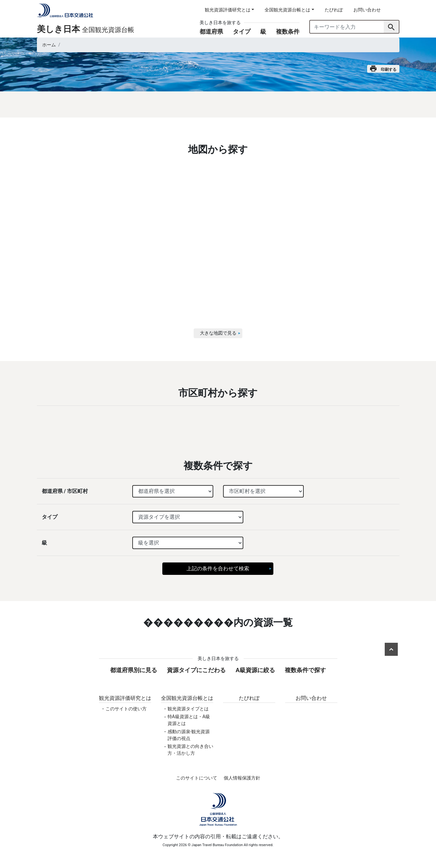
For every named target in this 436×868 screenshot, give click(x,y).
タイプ (242, 32)
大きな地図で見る (218, 333)
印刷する (383, 69)
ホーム (49, 45)
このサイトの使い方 (126, 709)
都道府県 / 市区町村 (65, 491)
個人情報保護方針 (242, 778)
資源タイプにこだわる (196, 670)
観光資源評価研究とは (125, 698)
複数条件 (288, 32)
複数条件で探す (305, 670)
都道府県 (211, 32)
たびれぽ (334, 10)
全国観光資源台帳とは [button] (287, 10)
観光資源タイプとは (188, 709)
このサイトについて (197, 778)
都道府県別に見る (134, 670)
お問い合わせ (367, 10)
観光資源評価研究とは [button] (228, 10)
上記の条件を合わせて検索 (218, 568)
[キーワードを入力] (347, 27)
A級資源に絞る (255, 670)
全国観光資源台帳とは (187, 698)
